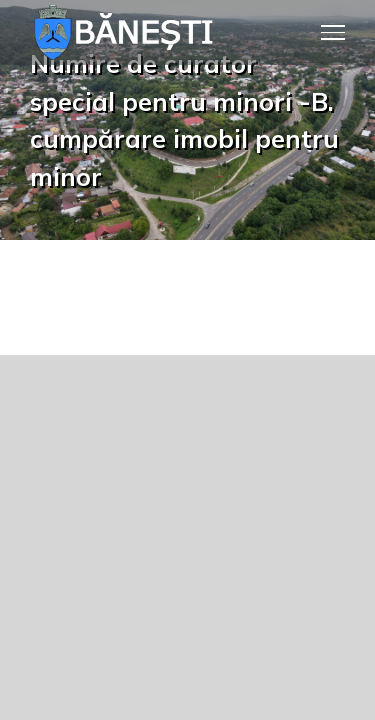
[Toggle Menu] (333, 32)
